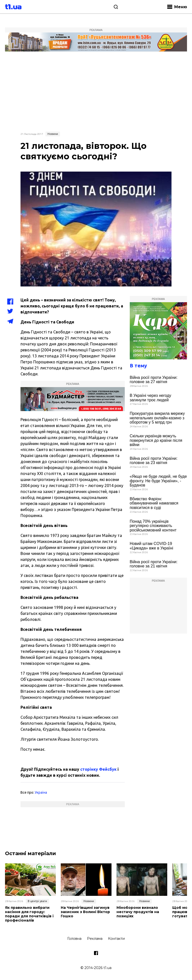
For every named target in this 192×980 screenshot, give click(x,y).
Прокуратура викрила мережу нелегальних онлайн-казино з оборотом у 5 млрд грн (157, 418)
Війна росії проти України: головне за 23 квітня (154, 461)
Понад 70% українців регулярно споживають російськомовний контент (153, 526)
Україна (41, 792)
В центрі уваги (37, 901)
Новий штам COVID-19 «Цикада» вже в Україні (151, 546)
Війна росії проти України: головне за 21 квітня (154, 564)
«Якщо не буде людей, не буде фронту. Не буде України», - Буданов (158, 481)
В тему (138, 366)
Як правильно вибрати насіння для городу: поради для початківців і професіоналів (29, 914)
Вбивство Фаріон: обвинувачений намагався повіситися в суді (154, 503)
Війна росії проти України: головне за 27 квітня (154, 380)
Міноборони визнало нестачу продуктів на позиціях (138, 912)
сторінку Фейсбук (98, 769)
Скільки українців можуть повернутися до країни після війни (156, 440)
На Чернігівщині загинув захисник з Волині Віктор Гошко (85, 912)
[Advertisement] (96, 91)
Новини (53, 134)
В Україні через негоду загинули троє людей (150, 398)
